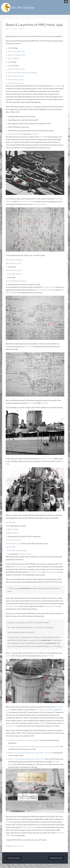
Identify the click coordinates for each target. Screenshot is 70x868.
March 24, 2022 (11, 29)
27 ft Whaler (15, 59)
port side (9, 656)
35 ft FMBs (56, 86)
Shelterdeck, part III (56, 858)
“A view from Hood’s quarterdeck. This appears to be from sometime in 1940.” (34, 747)
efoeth (22, 29)
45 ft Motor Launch (17, 80)
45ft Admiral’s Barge (27, 202)
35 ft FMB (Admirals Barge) (17, 281)
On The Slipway (23, 7)
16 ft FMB (32, 403)
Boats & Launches (19, 846)
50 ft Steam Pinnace (17, 83)
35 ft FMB (43, 137)
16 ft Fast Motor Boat (18, 51)
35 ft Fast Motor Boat (18, 69)
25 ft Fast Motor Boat (18, 55)
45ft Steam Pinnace (46, 459)
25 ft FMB (29, 346)
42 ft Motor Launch (17, 76)
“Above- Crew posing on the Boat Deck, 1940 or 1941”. (27, 759)
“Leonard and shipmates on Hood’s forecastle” (24, 740)
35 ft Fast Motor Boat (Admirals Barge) (24, 73)
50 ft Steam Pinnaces (15, 134)
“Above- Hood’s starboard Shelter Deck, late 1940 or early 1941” (30, 753)
